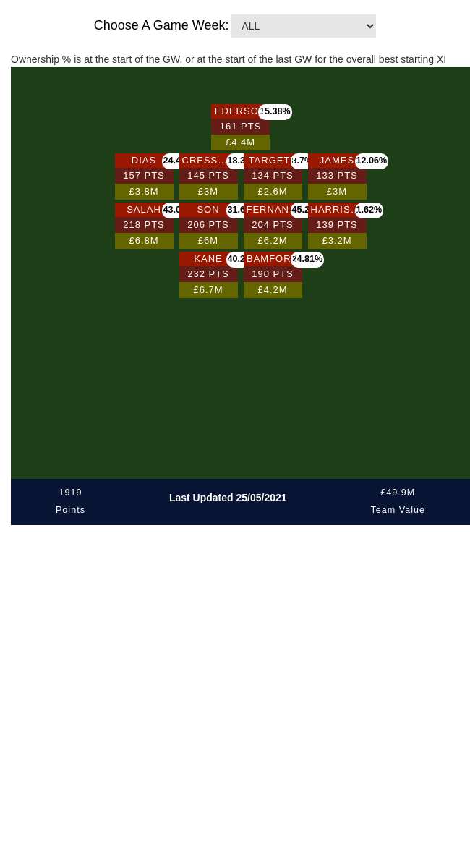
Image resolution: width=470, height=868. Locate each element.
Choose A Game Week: (162, 25)
